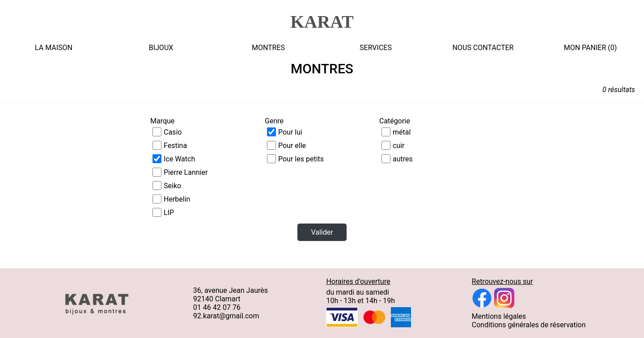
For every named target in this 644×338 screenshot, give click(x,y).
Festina (175, 146)
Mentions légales (499, 316)
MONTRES (268, 48)
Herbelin (177, 199)
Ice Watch (179, 159)
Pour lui (290, 132)
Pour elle (292, 146)
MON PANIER (585, 48)
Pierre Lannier (186, 172)
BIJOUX (161, 48)
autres (403, 159)
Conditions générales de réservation (529, 325)
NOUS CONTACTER (483, 48)
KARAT (322, 22)
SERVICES (376, 48)
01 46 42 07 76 (217, 307)
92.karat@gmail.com (226, 316)
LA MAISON (54, 48)
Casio (173, 132)
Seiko (172, 186)
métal (402, 132)
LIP (169, 213)
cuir (399, 146)
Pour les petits (301, 159)
